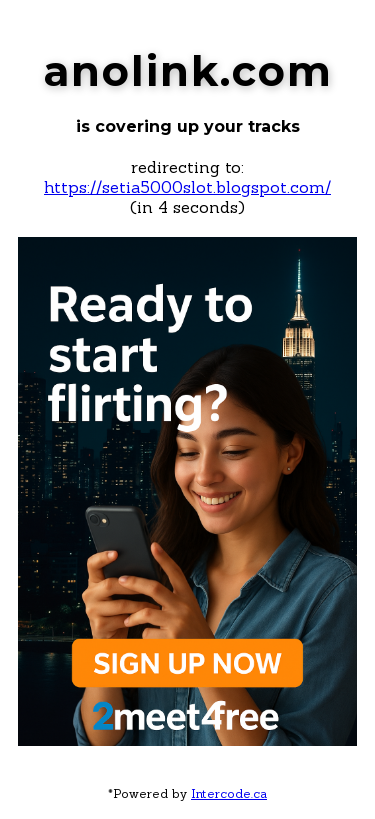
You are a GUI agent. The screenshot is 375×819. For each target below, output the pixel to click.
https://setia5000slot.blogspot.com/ (187, 187)
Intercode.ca (229, 793)
